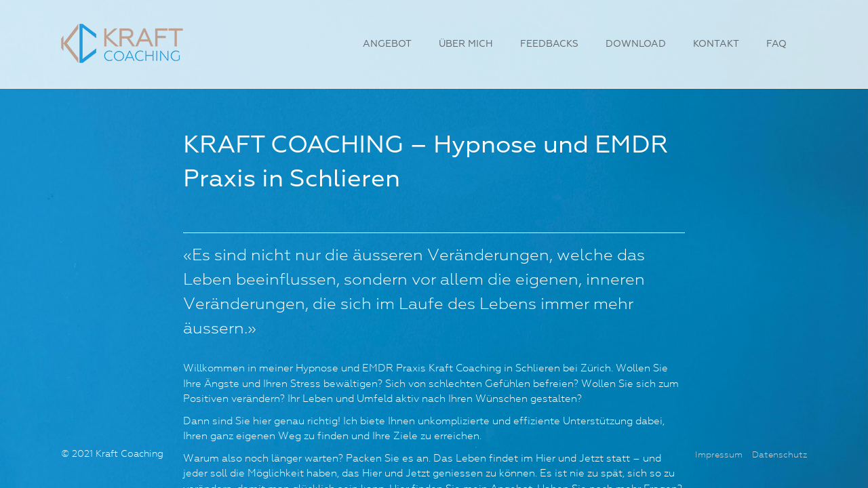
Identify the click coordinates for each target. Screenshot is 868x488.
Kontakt (716, 44)
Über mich (466, 44)
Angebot (387, 44)
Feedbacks (549, 44)
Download (636, 44)
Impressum (719, 455)
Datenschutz (780, 455)
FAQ (776, 44)
